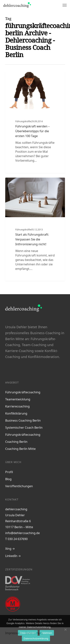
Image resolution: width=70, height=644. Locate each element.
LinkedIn (11, 556)
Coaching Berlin (16, 442)
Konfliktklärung (16, 413)
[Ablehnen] (65, 629)
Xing (8, 549)
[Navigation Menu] (65, 5)
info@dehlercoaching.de (22, 533)
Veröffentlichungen (19, 486)
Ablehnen (47, 633)
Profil (9, 472)
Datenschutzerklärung (36, 639)
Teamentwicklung (18, 399)
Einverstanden (28, 633)
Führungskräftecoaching (23, 392)
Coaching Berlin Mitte (20, 449)
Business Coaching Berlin (23, 420)
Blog (8, 479)
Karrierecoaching (17, 406)
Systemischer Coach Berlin (24, 428)
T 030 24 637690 (16, 539)
